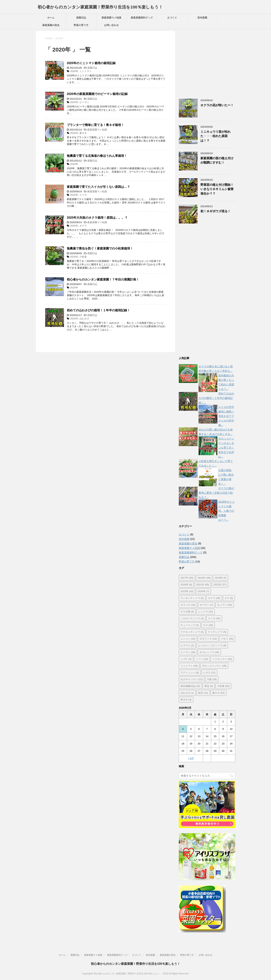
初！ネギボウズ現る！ (215, 211)
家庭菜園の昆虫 (51, 25)
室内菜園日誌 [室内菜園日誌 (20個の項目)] (190, 686)
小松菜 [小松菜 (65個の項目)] (223, 686)
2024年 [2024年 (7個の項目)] (203, 591)
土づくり (172, 18)
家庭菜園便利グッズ (142, 18)
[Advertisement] (207, 64)
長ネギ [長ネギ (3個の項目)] (186, 700)
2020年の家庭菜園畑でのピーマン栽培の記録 (97, 94)
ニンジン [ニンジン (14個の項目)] (188, 639)
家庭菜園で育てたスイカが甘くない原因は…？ (98, 187)
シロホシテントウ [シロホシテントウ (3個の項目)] (192, 618)
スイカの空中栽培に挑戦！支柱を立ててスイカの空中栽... (226, 416)
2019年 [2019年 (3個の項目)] (220, 578)
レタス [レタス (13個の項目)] (209, 673)
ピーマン (84, 102)
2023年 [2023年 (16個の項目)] (187, 591)
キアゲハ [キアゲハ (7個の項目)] (206, 605)
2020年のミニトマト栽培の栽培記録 (91, 63)
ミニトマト (86, 71)
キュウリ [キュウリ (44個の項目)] (225, 605)
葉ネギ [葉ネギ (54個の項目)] (218, 693)
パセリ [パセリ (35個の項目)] (227, 639)
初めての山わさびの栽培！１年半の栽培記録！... (216, 398)
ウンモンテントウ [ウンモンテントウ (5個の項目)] (192, 598)
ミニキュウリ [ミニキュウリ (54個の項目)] (222, 659)
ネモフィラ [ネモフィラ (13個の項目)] (208, 639)
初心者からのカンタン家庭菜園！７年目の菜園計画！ (103, 279)
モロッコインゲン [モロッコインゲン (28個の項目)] (214, 666)
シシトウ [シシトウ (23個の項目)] (206, 612)
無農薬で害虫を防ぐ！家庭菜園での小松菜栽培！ (100, 248)
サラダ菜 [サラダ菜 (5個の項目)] (187, 612)
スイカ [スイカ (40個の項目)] (214, 618)
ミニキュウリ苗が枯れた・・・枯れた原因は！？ (215, 136)
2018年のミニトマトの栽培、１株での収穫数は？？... (226, 511)
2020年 (74, 71)
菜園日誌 (81, 18)
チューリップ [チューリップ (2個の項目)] (190, 625)
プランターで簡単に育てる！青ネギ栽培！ (95, 125)
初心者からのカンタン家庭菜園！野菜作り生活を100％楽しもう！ (100, 7)
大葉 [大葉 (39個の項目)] (212, 679)
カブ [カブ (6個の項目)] (229, 598)
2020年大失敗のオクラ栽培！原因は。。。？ (97, 218)
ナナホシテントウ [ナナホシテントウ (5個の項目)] (192, 632)
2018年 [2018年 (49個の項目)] (204, 578)
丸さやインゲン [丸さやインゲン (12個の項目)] (192, 679)
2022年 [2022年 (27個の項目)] (220, 585)
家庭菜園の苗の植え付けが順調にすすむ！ (217, 160)
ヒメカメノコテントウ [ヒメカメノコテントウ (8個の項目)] (212, 645)
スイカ (83, 195)
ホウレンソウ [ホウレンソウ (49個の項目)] (209, 652)
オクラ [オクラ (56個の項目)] (214, 598)
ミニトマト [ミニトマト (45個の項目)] (189, 666)
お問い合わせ (111, 25)
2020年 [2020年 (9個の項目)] (186, 585)
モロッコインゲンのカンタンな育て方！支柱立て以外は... (226, 448)
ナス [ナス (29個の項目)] (208, 625)
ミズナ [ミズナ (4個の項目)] (186, 659)
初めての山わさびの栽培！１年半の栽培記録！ (98, 310)
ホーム (51, 18)
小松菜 (83, 257)
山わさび (84, 319)
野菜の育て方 (81, 25)
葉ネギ (83, 133)
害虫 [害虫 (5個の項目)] (209, 686)
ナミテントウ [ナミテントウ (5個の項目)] (217, 632)
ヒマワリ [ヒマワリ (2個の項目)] (187, 645)
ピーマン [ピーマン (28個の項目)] (188, 652)
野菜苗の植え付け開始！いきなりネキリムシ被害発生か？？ (217, 189)
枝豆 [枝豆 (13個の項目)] (203, 693)
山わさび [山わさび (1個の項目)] (187, 693)
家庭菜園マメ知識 (111, 18)
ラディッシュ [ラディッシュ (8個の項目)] (190, 673)
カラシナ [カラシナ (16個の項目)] (188, 605)
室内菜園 (202, 18)
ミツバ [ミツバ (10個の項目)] (202, 659)
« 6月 (191, 758)
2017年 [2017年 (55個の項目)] (187, 578)
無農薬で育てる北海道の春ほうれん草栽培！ (97, 156)
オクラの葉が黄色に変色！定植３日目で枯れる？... (216, 493)
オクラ (83, 226)
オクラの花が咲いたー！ (217, 105)
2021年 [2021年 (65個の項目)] (203, 585)
